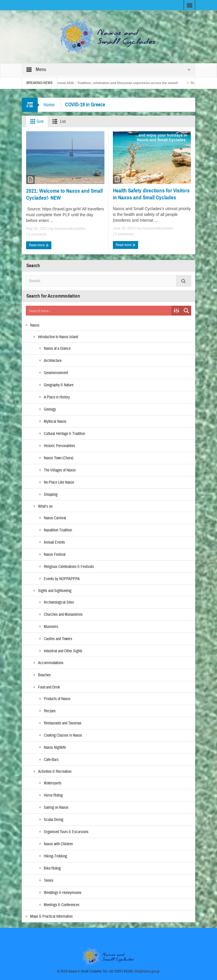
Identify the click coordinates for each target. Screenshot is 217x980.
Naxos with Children (58, 844)
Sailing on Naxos (56, 808)
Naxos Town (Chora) (59, 458)
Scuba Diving (54, 820)
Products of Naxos (57, 699)
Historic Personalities (59, 446)
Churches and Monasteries (63, 615)
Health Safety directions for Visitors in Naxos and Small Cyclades (151, 194)
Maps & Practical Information (51, 917)
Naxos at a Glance (57, 349)
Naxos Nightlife (55, 748)
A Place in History (57, 397)
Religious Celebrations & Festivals (69, 567)
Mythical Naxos (55, 422)
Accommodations (51, 663)
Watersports (53, 783)
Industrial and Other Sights (63, 651)
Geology (50, 409)
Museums (51, 627)
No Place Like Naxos (59, 482)
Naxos (35, 325)
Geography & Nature (59, 385)
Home (49, 105)
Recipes (50, 711)
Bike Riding (52, 868)
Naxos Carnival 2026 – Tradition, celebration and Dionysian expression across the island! (114, 83)
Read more (39, 245)
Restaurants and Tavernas (63, 723)
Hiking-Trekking (55, 856)
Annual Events (54, 542)
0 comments (37, 234)
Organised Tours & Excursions (66, 832)
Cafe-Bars (51, 760)
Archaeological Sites (59, 602)
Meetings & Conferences (62, 905)
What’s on (45, 507)
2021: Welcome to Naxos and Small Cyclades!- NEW (64, 194)
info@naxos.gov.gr (147, 971)
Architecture (53, 361)
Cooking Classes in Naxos (63, 735)
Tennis (49, 881)
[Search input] (99, 311)
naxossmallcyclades (70, 229)
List (58, 121)
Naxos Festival (55, 555)
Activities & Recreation (55, 772)
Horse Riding (53, 795)
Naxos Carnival (55, 518)
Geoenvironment (56, 373)
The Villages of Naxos (60, 470)
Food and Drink (49, 687)
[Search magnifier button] (186, 311)
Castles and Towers (58, 639)
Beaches (44, 675)
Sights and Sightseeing (55, 591)
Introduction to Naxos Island (58, 337)
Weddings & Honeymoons (63, 893)
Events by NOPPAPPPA (62, 579)
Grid (36, 121)
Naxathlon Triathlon (58, 530)
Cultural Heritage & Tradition (64, 434)
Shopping (51, 495)
